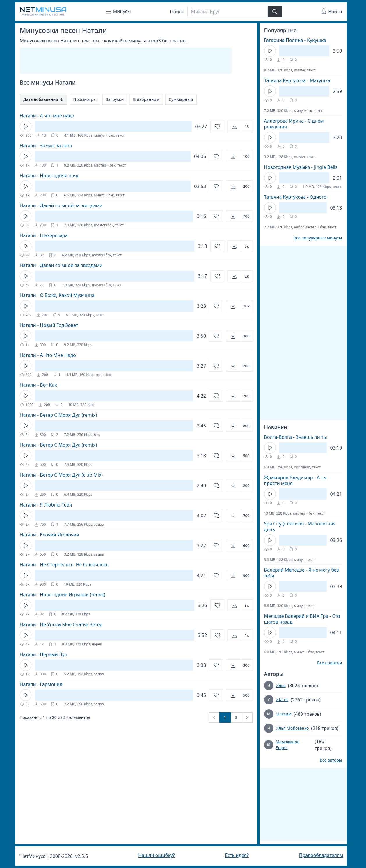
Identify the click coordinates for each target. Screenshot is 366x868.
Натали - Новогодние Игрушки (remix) (63, 595)
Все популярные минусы (318, 238)
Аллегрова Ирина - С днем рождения (294, 124)
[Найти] (275, 12)
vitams (282, 700)
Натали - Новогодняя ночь (50, 176)
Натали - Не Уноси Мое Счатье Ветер (61, 624)
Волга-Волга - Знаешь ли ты (296, 437)
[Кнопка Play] (26, 126)
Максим (284, 714)
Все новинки (329, 663)
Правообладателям (321, 855)
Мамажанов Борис (287, 745)
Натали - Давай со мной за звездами (61, 205)
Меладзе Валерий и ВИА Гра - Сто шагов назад (302, 619)
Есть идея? (237, 855)
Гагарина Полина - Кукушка (295, 40)
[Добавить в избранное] (217, 126)
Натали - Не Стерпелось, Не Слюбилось (64, 565)
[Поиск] (228, 12)
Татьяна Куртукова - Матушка (297, 80)
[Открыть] (240, 126)
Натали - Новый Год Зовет (49, 325)
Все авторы (331, 760)
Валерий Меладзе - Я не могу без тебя (302, 573)
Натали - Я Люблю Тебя (46, 505)
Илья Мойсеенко (292, 728)
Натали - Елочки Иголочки (49, 535)
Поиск (177, 12)
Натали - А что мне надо (47, 116)
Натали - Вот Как (38, 385)
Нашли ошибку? (156, 855)
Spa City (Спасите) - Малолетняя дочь (300, 527)
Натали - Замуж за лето (46, 146)
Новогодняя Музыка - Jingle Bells (301, 167)
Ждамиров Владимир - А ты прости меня (295, 480)
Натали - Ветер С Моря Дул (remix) (58, 415)
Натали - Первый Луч (44, 654)
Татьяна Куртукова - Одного (295, 197)
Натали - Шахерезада (44, 235)
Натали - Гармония (41, 684)
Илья (281, 685)
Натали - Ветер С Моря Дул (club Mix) (61, 475)
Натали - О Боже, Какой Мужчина (57, 295)
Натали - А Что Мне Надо (48, 355)
